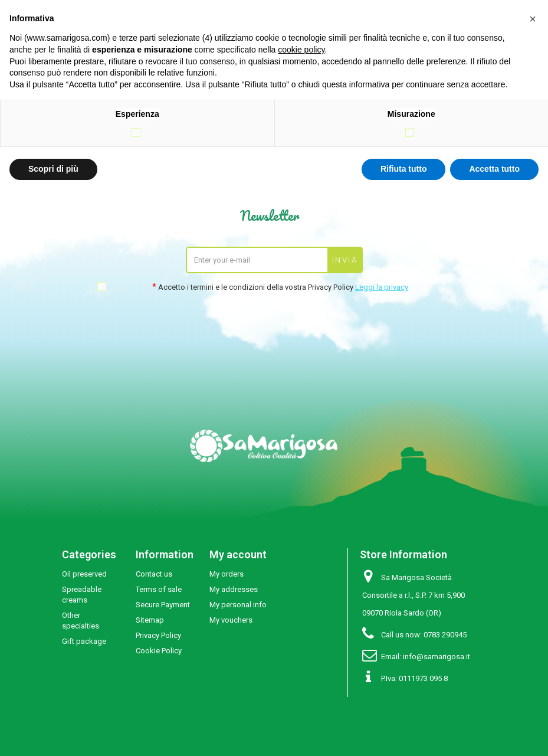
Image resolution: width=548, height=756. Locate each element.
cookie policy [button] (301, 50)
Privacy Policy (158, 635)
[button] (533, 19)
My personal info (238, 605)
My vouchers (231, 620)
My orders (227, 574)
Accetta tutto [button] (494, 169)
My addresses (234, 589)
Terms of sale (159, 589)
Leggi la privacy (382, 287)
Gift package (84, 641)
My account (238, 554)
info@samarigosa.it (437, 657)
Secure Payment (163, 605)
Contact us (154, 574)
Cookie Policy (159, 651)
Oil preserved (84, 574)
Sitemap (150, 620)
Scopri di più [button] (53, 169)
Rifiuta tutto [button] (404, 169)
